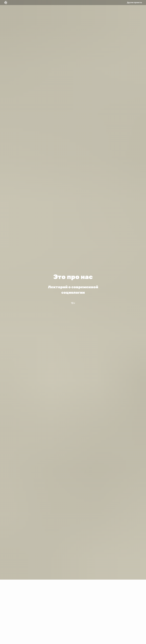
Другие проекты (134, 3)
